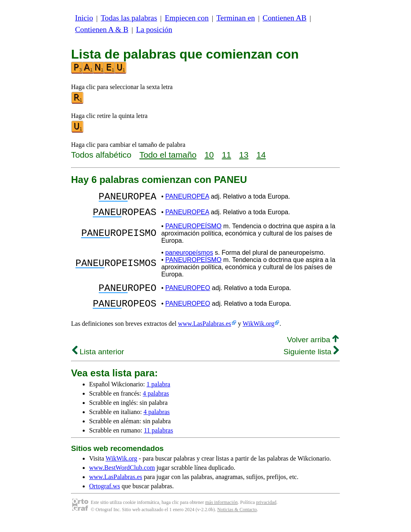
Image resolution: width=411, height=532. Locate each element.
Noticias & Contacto (237, 519)
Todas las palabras (129, 18)
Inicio (84, 18)
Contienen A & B (102, 29)
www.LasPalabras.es (205, 333)
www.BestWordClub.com (122, 477)
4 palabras (156, 403)
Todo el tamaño (168, 155)
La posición (154, 29)
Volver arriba (313, 349)
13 (244, 155)
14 (261, 155)
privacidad (266, 512)
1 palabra (158, 394)
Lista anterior (98, 361)
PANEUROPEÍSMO (193, 231)
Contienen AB (284, 18)
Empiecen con (187, 18)
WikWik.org (259, 333)
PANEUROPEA (187, 198)
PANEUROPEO (188, 294)
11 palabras (158, 440)
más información (221, 512)
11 (227, 155)
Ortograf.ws (105, 496)
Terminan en (236, 18)
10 (209, 155)
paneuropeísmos (189, 257)
